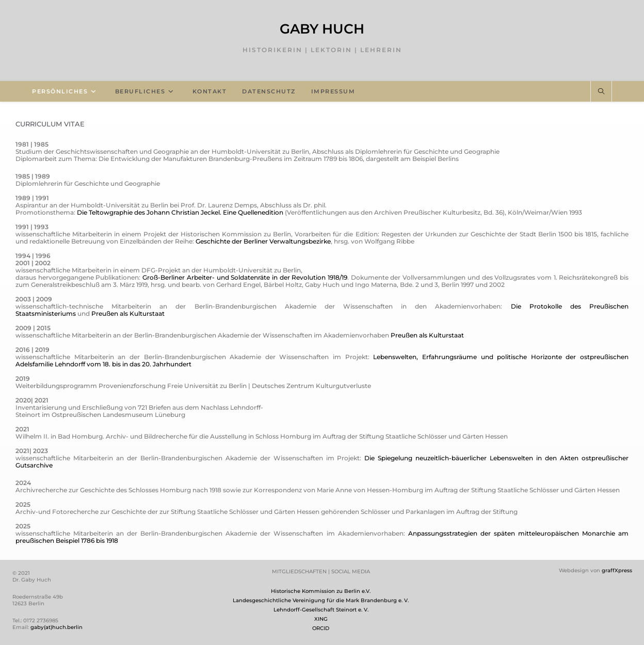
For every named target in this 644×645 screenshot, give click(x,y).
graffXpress (617, 570)
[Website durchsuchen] (601, 92)
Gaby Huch (322, 29)
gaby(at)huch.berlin (57, 627)
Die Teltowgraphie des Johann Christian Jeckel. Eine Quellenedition (180, 212)
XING (321, 619)
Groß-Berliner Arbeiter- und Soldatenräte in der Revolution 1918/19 (245, 277)
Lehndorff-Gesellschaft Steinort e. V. (321, 610)
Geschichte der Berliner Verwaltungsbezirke (263, 241)
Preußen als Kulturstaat (128, 313)
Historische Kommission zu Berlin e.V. (321, 591)
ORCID (321, 628)
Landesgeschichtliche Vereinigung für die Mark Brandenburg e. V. (321, 600)
